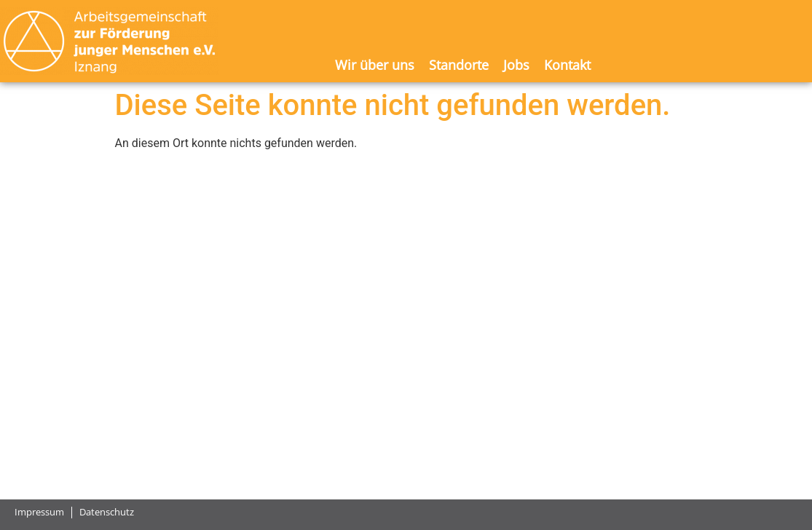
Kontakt (567, 65)
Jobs (516, 65)
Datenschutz (107, 513)
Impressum (39, 513)
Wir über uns (375, 65)
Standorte (459, 65)
